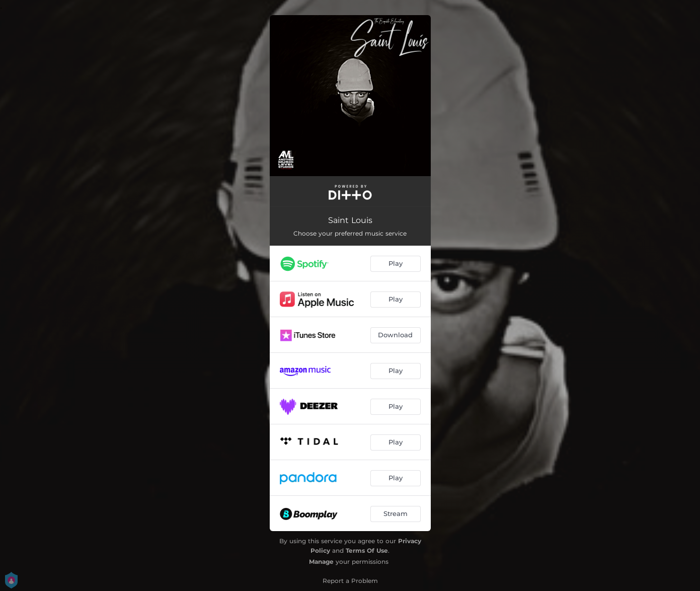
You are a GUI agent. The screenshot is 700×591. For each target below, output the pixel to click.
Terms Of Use (367, 550)
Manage (321, 562)
